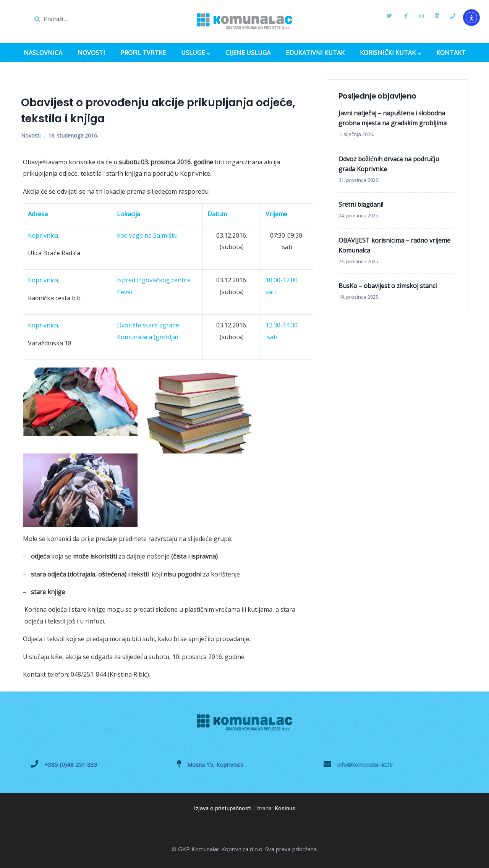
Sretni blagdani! (361, 204)
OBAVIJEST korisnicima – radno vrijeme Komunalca (394, 245)
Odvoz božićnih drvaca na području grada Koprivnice (389, 164)
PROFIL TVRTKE (143, 53)
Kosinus (285, 808)
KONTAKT (451, 53)
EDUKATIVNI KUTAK (315, 53)
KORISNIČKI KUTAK (390, 53)
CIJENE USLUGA (248, 53)
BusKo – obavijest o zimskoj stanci (388, 286)
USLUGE (196, 53)
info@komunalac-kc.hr (365, 764)
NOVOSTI (91, 53)
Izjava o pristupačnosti (223, 808)
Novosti (31, 135)
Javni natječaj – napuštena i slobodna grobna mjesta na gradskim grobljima (393, 118)
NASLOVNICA (43, 53)
